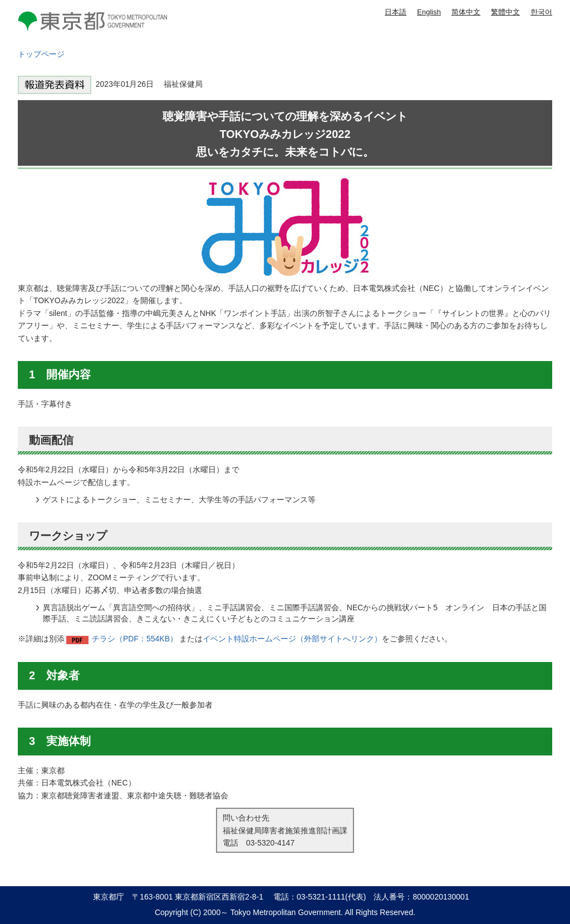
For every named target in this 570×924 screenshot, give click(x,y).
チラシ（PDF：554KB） (135, 639)
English (429, 12)
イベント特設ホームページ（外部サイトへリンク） (292, 639)
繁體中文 (505, 12)
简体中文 (466, 12)
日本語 (395, 12)
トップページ (41, 54)
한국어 (541, 12)
